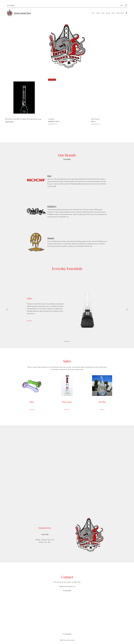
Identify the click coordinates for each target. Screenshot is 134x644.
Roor (49, 176)
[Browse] (32, 410)
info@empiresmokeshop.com (67, 586)
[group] (67, 102)
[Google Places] (126, 13)
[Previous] (7, 310)
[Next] (127, 310)
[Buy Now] (29, 321)
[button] (126, 5)
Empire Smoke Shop (22, 13)
